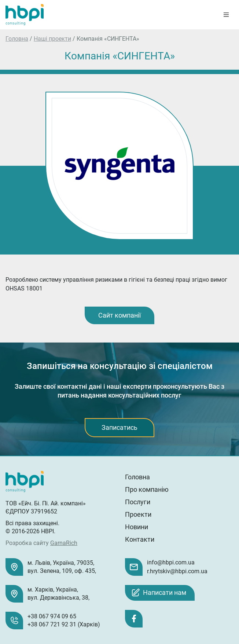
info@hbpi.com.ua (171, 562)
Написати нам (165, 592)
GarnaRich (64, 543)
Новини (137, 527)
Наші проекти (52, 39)
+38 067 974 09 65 (52, 616)
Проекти (138, 514)
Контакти (140, 539)
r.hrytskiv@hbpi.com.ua (177, 571)
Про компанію (147, 489)
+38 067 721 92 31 (52, 624)
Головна (17, 39)
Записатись (119, 427)
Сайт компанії (119, 315)
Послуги (138, 502)
